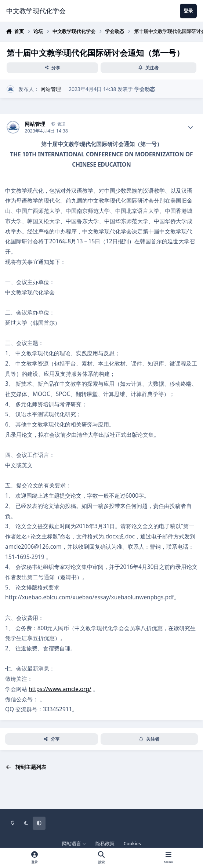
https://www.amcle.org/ (60, 689)
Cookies (132, 844)
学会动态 (145, 89)
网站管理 (51, 89)
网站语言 (74, 844)
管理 (61, 124)
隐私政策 (105, 844)
